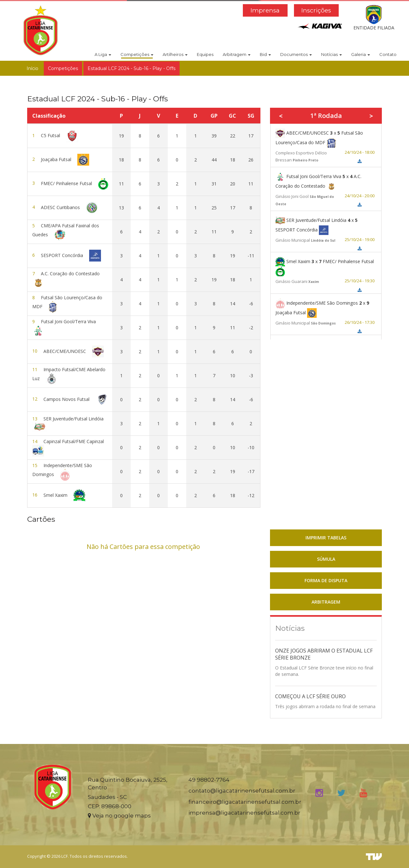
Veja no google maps (119, 816)
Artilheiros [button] (175, 54)
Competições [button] (137, 54)
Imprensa (265, 10)
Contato (388, 54)
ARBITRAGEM (326, 602)
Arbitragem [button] (237, 54)
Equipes (205, 54)
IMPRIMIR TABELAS (326, 538)
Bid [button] (265, 54)
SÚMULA (326, 559)
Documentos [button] (296, 54)
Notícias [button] (332, 54)
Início (32, 68)
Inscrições (316, 10)
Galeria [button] (361, 54)
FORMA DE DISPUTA (326, 580)
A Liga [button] (103, 54)
